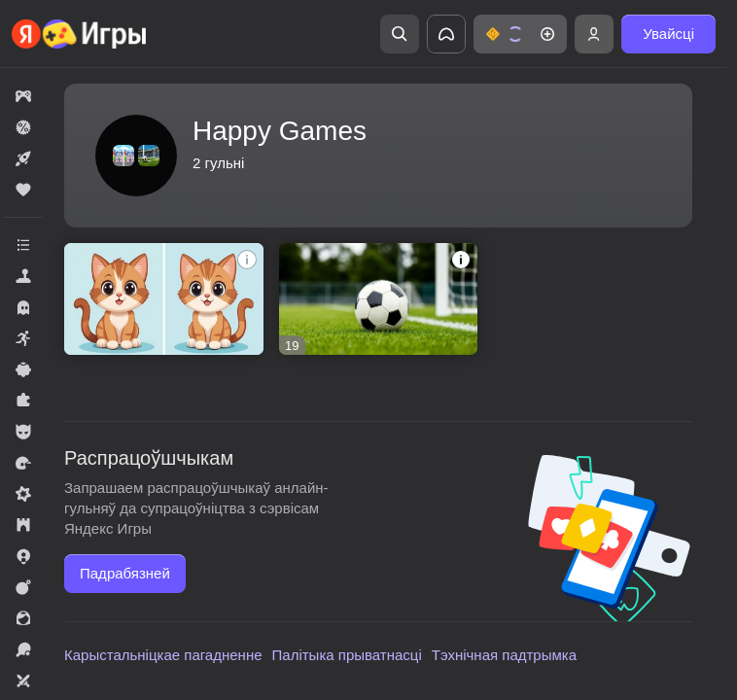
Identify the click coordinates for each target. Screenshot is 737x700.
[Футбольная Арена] (379, 299)
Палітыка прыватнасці (347, 655)
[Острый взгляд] (164, 299)
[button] (520, 34)
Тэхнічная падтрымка (504, 655)
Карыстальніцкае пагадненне (163, 655)
